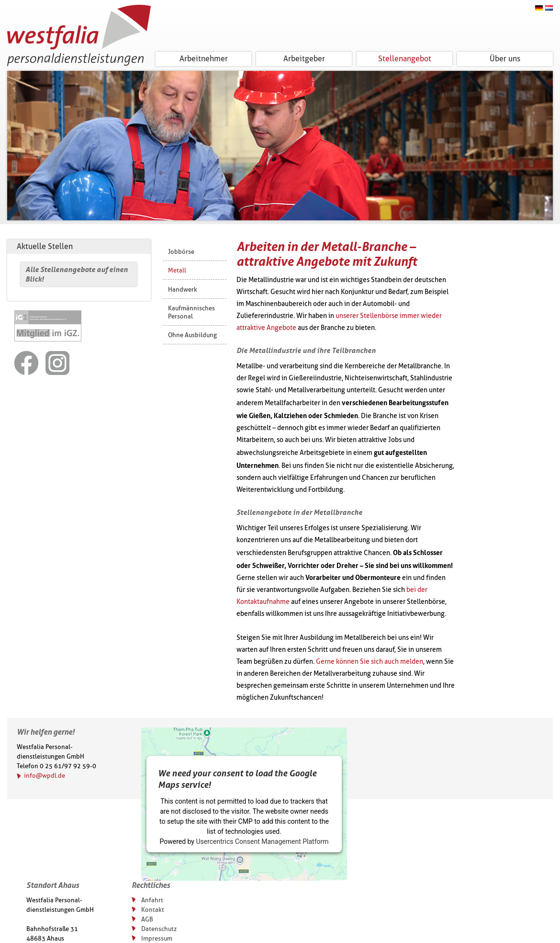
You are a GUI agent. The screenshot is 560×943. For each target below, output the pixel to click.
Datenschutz (159, 929)
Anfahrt (152, 900)
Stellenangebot (405, 59)
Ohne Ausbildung (192, 335)
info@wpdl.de (45, 775)
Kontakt (153, 909)
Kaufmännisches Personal (191, 312)
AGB (147, 919)
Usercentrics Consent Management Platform (262, 841)
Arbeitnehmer (204, 59)
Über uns (505, 59)
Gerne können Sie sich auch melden (370, 662)
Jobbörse (181, 251)
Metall (177, 270)
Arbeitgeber (304, 59)
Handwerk (183, 289)
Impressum (157, 938)
